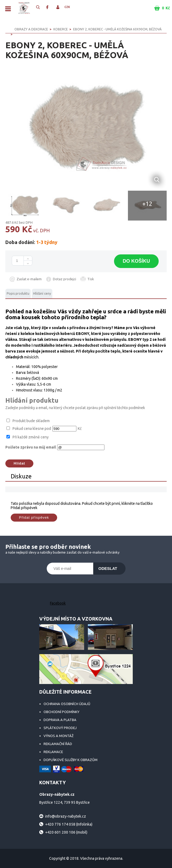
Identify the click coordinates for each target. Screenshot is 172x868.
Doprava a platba (60, 720)
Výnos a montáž (58, 736)
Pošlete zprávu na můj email (31, 447)
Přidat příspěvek (34, 517)
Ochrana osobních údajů (67, 704)
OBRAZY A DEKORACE (31, 29)
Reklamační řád (58, 744)
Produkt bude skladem (31, 421)
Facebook (58, 603)
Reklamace (53, 752)
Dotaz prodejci (64, 279)
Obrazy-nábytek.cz (24, 8)
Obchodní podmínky (61, 712)
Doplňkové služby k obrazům (71, 760)
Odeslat (108, 568)
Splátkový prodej (60, 728)
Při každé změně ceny (31, 437)
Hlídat (19, 463)
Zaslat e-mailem (29, 279)
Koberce (61, 29)
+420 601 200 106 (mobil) (66, 832)
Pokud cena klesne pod (32, 429)
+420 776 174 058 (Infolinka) (69, 824)
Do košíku (136, 261)
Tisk (91, 279)
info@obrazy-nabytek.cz (66, 816)
